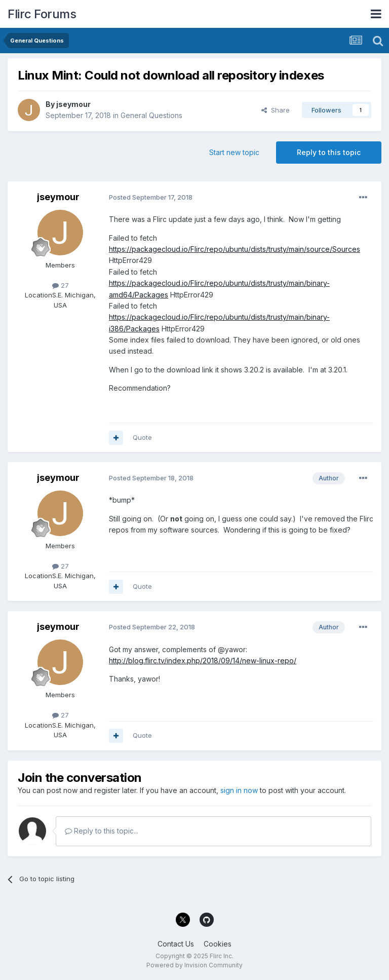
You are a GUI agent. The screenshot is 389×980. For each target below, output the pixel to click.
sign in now (239, 790)
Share (276, 110)
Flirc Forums (42, 14)
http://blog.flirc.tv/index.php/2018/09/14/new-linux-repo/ (203, 661)
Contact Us (176, 944)
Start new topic (234, 152)
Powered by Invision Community (194, 965)
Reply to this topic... (102, 831)
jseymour (73, 104)
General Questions (151, 115)
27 (61, 285)
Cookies (218, 944)
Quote (142, 437)
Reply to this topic (329, 152)
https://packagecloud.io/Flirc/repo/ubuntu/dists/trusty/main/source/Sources (235, 249)
